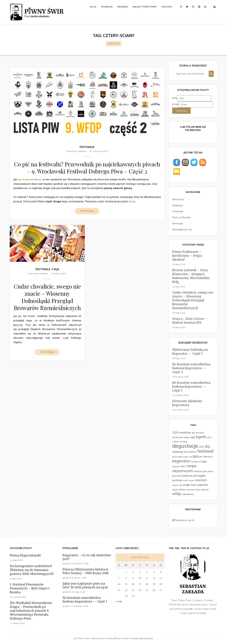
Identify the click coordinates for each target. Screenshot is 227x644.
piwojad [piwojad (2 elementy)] (177, 476)
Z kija (55, 269)
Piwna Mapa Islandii (25, 555)
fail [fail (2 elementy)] (186, 452)
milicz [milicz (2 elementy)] (183, 466)
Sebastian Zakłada (76, 151)
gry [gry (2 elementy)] (180, 456)
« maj (119, 601)
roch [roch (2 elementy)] (186, 480)
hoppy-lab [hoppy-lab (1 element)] (187, 457)
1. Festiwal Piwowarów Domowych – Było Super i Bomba (30, 588)
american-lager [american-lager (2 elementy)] (181, 437)
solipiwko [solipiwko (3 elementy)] (203, 485)
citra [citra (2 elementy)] (209, 437)
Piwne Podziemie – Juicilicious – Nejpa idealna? (187, 256)
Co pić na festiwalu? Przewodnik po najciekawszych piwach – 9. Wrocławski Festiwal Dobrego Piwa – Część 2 (87, 168)
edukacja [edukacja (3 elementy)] (178, 452)
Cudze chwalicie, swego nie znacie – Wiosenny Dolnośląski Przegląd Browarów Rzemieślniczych (47, 297)
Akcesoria (178, 199)
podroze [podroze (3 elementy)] (187, 476)
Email (175, 104)
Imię (175, 98)
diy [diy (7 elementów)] (208, 446)
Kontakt (167, 7)
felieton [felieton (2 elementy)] (192, 452)
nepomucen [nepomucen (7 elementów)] (183, 471)
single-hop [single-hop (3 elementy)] (189, 485)
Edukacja (178, 205)
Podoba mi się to (183, 520)
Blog (93, 7)
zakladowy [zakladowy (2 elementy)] (188, 494)
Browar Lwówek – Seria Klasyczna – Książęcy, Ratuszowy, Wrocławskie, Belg (191, 276)
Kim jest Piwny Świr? (145, 7)
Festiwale (87, 147)
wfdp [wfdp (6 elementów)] (177, 494)
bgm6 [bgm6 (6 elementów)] (201, 437)
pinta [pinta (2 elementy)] (210, 471)
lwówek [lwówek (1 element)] (175, 466)
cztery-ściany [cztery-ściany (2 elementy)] (180, 441)
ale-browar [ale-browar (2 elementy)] (198, 433)
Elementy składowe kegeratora (187, 403)
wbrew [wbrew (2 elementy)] (205, 489)
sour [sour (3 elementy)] (175, 489)
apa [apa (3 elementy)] (193, 437)
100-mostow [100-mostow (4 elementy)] (182, 432)
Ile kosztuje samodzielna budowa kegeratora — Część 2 (191, 368)
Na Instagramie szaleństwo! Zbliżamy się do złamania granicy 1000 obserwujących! (32, 570)
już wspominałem (30, 179)
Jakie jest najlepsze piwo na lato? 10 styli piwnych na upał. (85, 585)
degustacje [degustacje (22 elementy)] (185, 446)
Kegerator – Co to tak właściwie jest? (87, 557)
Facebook (107, 7)
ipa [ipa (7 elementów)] (195, 456)
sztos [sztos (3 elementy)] (182, 489)
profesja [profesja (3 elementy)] (177, 480)
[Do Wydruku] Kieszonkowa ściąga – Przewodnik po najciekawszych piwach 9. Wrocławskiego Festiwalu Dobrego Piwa (31, 611)
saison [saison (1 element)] (192, 480)
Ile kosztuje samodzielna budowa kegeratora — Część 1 (191, 387)
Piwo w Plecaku (181, 217)
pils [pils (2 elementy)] (205, 471)
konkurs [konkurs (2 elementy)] (196, 461)
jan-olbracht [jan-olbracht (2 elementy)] (206, 456)
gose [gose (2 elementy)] (175, 456)
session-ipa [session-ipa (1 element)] (177, 485)
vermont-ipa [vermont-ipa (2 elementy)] (193, 489)
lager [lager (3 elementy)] (204, 461)
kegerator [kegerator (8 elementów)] (181, 461)
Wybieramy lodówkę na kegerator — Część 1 (190, 352)
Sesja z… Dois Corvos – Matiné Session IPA (190, 321)
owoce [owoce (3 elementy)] (198, 471)
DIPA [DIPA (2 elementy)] (202, 447)
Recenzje (123, 7)
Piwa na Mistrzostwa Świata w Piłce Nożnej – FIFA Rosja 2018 (86, 571)
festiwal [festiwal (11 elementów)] (205, 451)
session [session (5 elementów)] (201, 480)
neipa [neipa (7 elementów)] (192, 466)
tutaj (132, 201)
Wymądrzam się (182, 229)
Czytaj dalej (87, 211)
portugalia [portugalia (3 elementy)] (199, 476)
